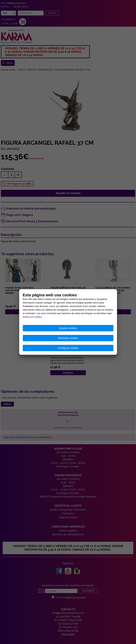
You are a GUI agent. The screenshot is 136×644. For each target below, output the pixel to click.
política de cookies (32, 317)
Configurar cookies (68, 348)
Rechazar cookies (68, 338)
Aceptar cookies (68, 328)
